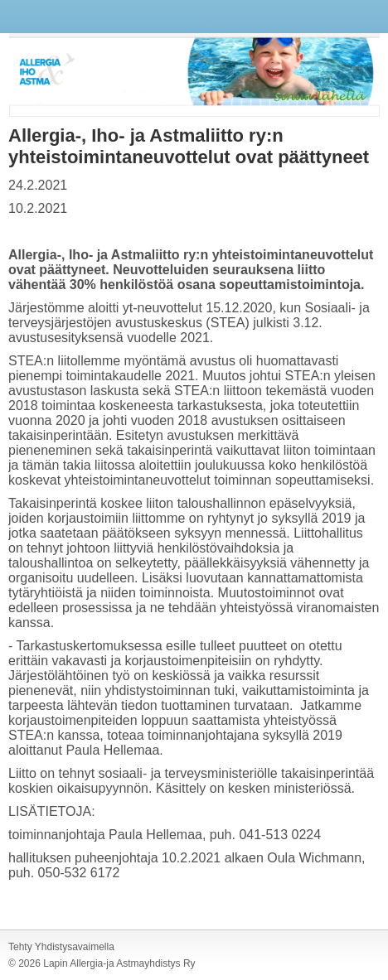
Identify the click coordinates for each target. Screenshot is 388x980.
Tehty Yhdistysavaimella (61, 947)
